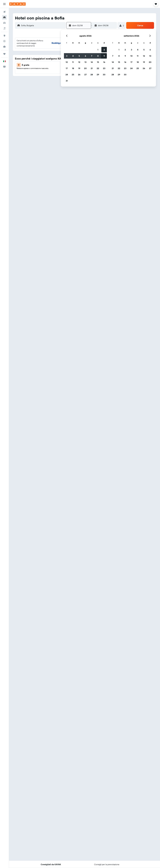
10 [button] (28, 62)
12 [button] (40, 62)
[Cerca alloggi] (4, 17)
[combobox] (43, 25)
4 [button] (34, 56)
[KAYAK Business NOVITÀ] (4, 47)
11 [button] (34, 62)
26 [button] (40, 75)
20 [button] (46, 68)
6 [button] (46, 56)
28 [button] (53, 75)
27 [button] (46, 75)
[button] (4, 4)
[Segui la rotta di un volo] (4, 41)
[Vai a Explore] (4, 36)
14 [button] (53, 62)
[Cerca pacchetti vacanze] (4, 28)
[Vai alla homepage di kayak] (17, 4)
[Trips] (4, 54)
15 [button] (59, 62)
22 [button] (59, 68)
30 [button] (65, 75)
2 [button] (65, 50)
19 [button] (40, 68)
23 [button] (65, 68)
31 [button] (28, 81)
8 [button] (59, 56)
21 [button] (53, 68)
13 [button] (46, 62)
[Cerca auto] (4, 23)
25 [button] (34, 75)
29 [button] (59, 75)
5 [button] (40, 56)
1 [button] (59, 50)
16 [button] (65, 62)
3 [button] (28, 56)
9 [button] (65, 56)
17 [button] (28, 68)
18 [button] (34, 68)
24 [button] (28, 75)
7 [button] (53, 56)
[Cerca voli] (4, 12)
